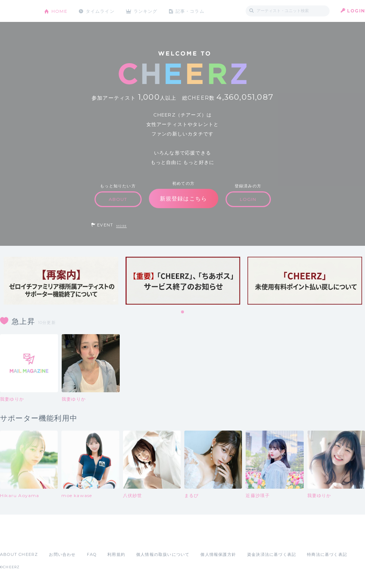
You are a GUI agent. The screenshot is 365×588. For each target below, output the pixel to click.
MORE (121, 226)
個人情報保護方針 (218, 554)
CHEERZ (17, 11)
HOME (59, 11)
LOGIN (356, 11)
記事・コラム (191, 11)
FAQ (92, 554)
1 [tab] (183, 312)
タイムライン (100, 11)
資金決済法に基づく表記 (272, 554)
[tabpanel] (61, 281)
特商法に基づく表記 (327, 554)
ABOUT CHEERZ (19, 554)
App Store (17, 538)
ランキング (146, 11)
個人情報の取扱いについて (163, 554)
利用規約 (116, 554)
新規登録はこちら (184, 198)
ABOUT (118, 199)
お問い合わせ (62, 554)
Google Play (55, 538)
